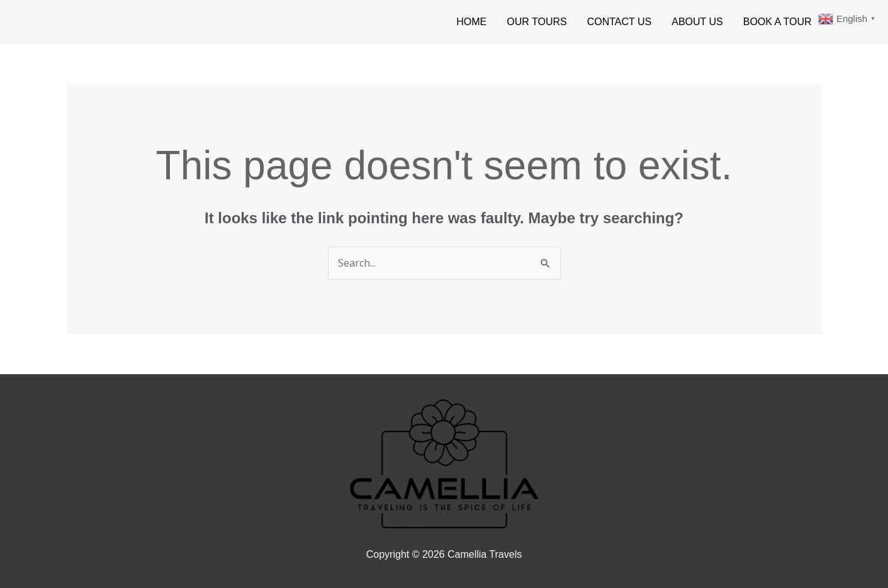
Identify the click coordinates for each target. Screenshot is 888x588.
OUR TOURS (537, 22)
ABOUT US (697, 22)
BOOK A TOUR (778, 22)
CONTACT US (620, 22)
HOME (471, 22)
